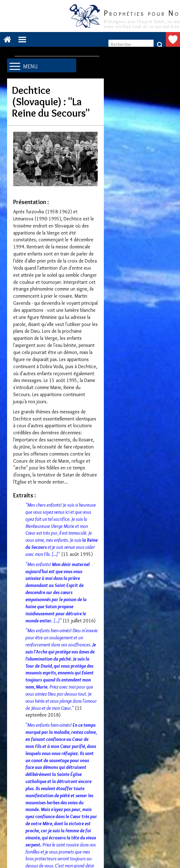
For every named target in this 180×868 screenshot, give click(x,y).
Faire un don (173, 39)
